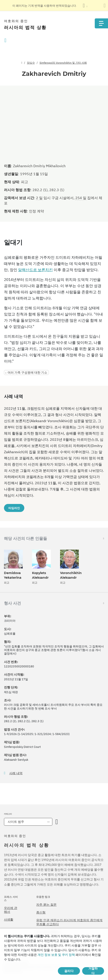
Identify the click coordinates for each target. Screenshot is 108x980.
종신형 (41, 912)
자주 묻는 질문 (46, 905)
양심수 (31, 63)
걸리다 (69, 971)
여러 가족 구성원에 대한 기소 (27, 372)
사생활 (9, 919)
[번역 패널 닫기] (105, 6)
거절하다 (93, 971)
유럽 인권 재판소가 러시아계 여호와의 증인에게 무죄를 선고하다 (69, 922)
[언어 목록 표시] (85, 6)
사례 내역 (16, 773)
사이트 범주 (16, 822)
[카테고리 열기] (57, 822)
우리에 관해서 (11, 910)
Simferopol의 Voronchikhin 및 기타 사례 (63, 63)
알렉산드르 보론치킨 (35, 270)
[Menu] (101, 23)
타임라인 (14, 508)
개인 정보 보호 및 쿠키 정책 (56, 955)
